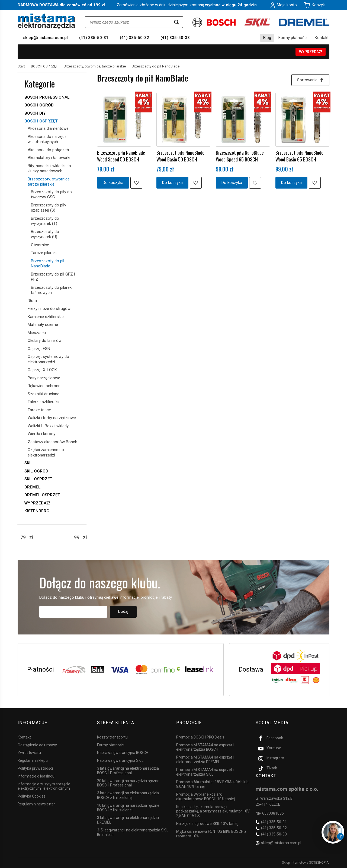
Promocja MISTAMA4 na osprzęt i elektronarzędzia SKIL (205, 772)
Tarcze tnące (39, 410)
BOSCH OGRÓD (39, 105)
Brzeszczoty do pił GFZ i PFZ (53, 277)
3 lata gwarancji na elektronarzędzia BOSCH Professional (128, 771)
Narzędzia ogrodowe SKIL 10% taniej (207, 824)
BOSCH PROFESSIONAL (47, 97)
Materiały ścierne (43, 325)
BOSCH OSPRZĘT (41, 121)
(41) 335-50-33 (175, 38)
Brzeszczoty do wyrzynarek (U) (45, 234)
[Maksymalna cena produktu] (77, 537)
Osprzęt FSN (39, 349)
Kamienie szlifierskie (46, 317)
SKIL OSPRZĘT (38, 479)
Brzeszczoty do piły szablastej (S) (49, 208)
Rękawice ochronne (45, 386)
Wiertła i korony (41, 434)
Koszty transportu (112, 737)
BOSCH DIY (35, 113)
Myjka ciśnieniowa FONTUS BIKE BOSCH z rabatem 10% (211, 834)
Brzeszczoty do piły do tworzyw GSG (51, 195)
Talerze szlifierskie (44, 402)
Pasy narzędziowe (44, 378)
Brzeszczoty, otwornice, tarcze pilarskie (49, 182)
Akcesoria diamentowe (48, 128)
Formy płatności (293, 38)
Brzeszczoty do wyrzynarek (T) (45, 221)
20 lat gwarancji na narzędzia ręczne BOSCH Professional (128, 783)
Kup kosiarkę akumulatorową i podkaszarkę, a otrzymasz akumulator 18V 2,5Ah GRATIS (213, 811)
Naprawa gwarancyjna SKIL (120, 760)
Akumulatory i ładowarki (49, 158)
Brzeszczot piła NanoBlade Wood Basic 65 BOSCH (299, 156)
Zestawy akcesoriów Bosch (52, 442)
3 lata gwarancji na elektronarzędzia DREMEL (128, 820)
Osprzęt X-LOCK (42, 370)
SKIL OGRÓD (36, 471)
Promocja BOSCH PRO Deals (200, 737)
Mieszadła (37, 333)
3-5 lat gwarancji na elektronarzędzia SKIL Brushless (133, 832)
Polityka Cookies (32, 796)
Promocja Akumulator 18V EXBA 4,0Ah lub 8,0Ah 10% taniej (212, 784)
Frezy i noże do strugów (49, 309)
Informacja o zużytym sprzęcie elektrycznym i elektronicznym (44, 786)
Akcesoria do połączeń (48, 150)
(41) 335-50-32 (134, 38)
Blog (267, 38)
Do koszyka (113, 183)
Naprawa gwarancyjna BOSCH (123, 753)
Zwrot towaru (29, 753)
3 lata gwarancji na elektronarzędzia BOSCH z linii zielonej (128, 795)
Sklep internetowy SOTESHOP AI (306, 863)
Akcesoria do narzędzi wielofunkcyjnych (48, 139)
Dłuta (32, 301)
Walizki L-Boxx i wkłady (48, 426)
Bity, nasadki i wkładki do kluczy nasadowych (49, 169)
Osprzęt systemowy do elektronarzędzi (48, 359)
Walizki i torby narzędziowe (52, 418)
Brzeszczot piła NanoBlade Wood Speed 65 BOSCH (240, 156)
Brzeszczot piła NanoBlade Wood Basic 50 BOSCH (180, 156)
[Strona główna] (46, 21)
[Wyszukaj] (176, 22)
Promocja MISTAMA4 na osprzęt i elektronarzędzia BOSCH (205, 747)
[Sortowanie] (310, 80)
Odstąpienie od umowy (37, 745)
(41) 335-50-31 (94, 38)
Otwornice (40, 245)
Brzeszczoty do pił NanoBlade (48, 264)
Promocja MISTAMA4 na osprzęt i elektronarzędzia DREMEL (205, 759)
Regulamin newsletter (36, 804)
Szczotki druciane (44, 394)
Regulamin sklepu (33, 760)
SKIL (29, 463)
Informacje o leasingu (36, 776)
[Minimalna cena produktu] (23, 537)
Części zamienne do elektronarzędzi (46, 452)
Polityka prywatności (35, 768)
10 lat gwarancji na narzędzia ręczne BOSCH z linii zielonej (128, 808)
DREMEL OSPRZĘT (42, 495)
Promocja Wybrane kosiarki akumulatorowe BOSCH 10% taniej (205, 797)
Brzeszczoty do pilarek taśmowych (51, 290)
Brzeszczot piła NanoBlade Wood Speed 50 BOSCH (121, 156)
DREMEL (33, 487)
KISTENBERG (37, 511)
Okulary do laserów (45, 341)
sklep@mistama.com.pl (45, 38)
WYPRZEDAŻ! (311, 52)
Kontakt (322, 38)
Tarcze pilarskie (45, 253)
